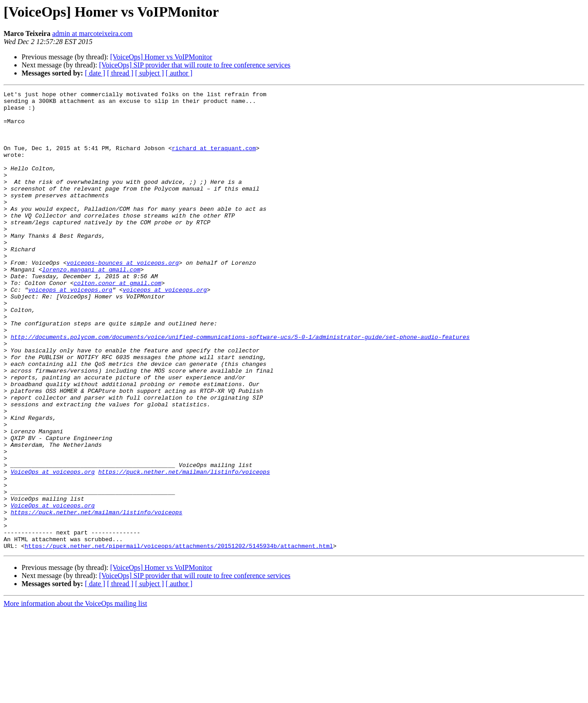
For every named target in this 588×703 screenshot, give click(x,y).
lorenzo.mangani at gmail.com (91, 306)
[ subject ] (150, 73)
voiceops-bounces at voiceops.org (123, 298)
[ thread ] (120, 73)
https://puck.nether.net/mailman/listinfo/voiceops (184, 548)
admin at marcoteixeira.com (92, 33)
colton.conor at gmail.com (117, 322)
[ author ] (179, 73)
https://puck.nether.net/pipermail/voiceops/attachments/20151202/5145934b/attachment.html (179, 637)
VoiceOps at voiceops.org (53, 548)
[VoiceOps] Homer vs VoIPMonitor (161, 57)
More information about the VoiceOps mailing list (75, 695)
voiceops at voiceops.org (70, 330)
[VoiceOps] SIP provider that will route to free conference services (195, 65)
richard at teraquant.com (214, 160)
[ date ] (95, 73)
